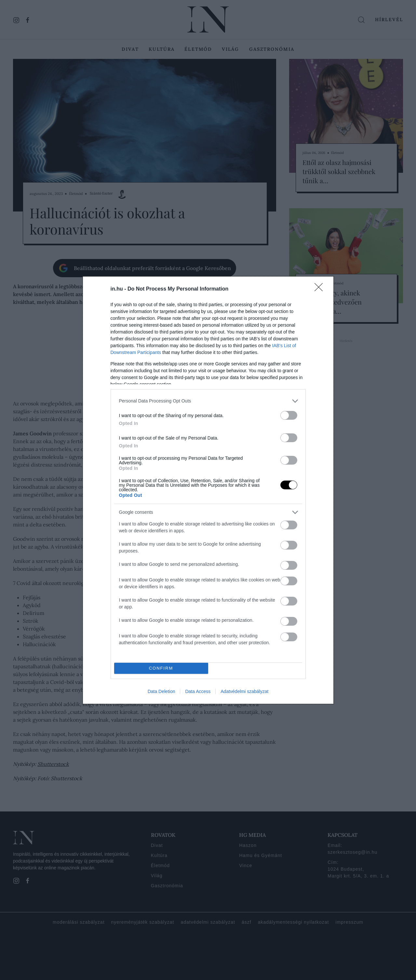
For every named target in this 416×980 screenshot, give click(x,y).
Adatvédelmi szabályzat (244, 691)
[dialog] (208, 490)
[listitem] (208, 401)
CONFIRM (161, 668)
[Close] (321, 289)
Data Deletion (161, 691)
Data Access (198, 691)
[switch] (289, 415)
